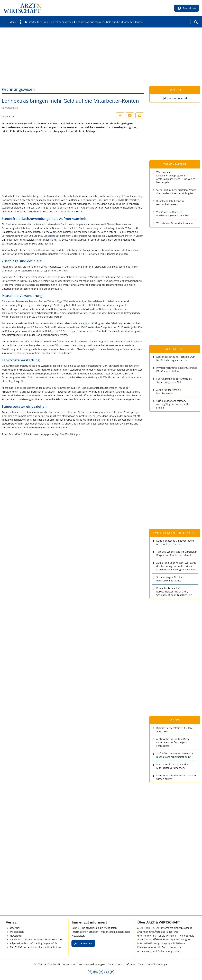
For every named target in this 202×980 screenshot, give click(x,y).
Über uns (15, 928)
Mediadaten (17, 932)
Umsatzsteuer (52, 236)
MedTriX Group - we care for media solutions (36, 947)
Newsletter (16, 936)
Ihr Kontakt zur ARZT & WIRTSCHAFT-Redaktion (37, 939)
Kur (85, 323)
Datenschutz (115, 964)
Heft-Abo (130, 964)
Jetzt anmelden (83, 943)
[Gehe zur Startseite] (32, 22)
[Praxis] (46, 22)
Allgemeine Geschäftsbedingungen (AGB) (33, 943)
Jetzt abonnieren (174, 98)
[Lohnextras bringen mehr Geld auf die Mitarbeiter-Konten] (109, 22)
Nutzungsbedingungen (92, 964)
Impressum (69, 964)
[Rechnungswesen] (63, 22)
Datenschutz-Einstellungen (153, 964)
